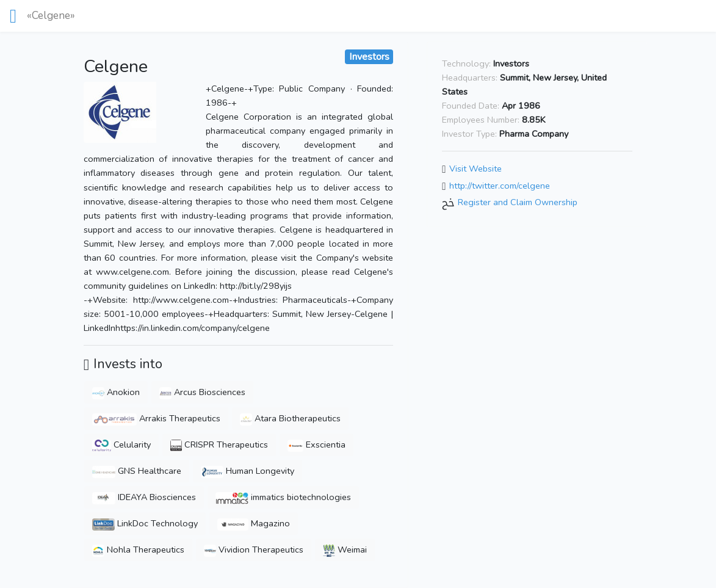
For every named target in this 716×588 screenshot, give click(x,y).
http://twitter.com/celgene (500, 186)
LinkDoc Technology (145, 523)
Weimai (345, 550)
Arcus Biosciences (202, 392)
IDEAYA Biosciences (144, 497)
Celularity (122, 445)
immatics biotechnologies (283, 497)
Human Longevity (248, 471)
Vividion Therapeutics (254, 550)
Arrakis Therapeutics (157, 418)
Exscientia (317, 445)
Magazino (254, 523)
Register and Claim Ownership (518, 203)
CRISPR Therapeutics (219, 445)
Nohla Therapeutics (138, 550)
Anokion (116, 392)
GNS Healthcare (137, 471)
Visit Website (476, 169)
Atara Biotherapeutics (290, 418)
